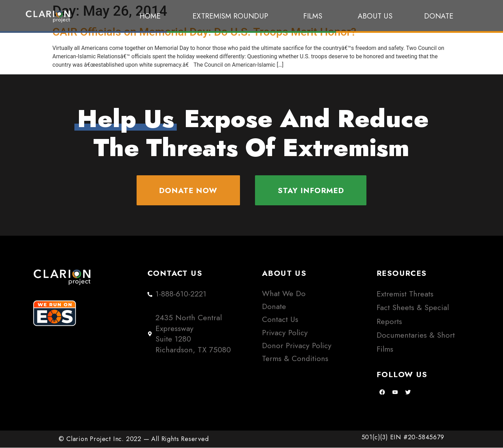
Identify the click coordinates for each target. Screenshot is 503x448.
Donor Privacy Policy (297, 346)
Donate (439, 16)
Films (315, 16)
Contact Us (280, 320)
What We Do (284, 294)
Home (150, 16)
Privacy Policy (285, 333)
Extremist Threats (405, 294)
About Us (375, 16)
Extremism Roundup (232, 16)
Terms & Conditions (295, 359)
